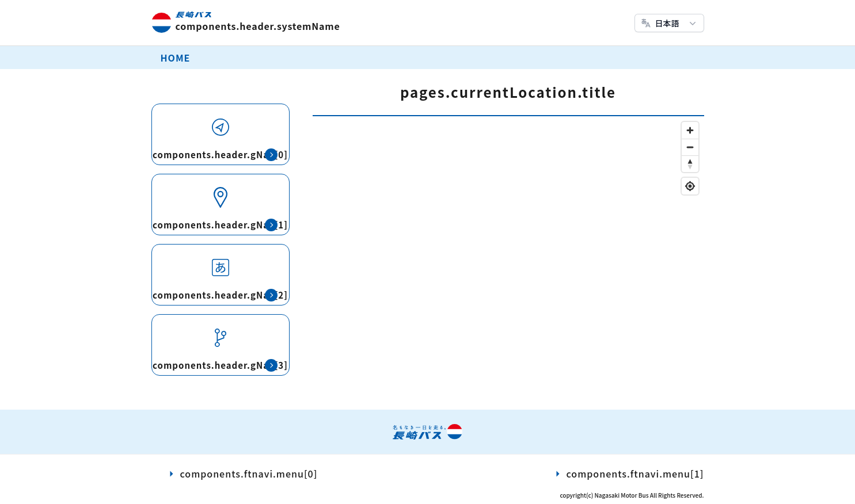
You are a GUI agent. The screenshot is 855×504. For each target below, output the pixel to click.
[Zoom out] (690, 147)
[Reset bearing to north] (690, 164)
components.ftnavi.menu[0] (249, 474)
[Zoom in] (690, 130)
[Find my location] (690, 186)
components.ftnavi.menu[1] (635, 474)
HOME (176, 58)
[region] (508, 260)
